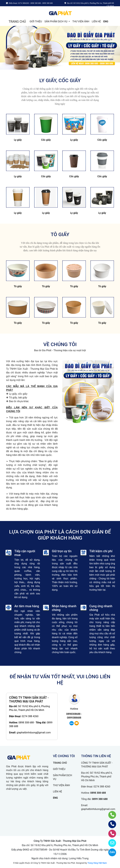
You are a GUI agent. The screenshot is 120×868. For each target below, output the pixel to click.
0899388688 (74, 718)
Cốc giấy (46, 140)
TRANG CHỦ (17, 22)
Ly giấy (18, 140)
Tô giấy (18, 286)
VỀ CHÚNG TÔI (60, 344)
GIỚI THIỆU (36, 21)
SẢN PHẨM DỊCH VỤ (56, 21)
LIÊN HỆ (96, 21)
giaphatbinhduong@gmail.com (34, 733)
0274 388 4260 (30, 716)
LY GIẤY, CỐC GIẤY (60, 80)
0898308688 (73, 714)
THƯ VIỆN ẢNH (81, 21)
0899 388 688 (100, 799)
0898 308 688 (26, 723)
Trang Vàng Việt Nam (97, 863)
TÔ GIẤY (60, 234)
